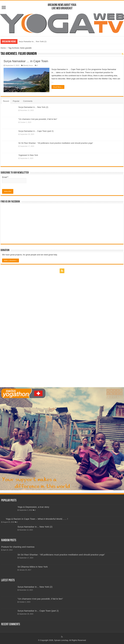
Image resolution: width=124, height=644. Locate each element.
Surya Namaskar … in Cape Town (26, 61)
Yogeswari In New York (28, 155)
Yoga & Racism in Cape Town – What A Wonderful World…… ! (37, 519)
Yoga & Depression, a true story (33, 507)
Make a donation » (11, 260)
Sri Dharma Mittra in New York (33, 567)
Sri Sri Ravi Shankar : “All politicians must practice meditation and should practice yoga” (56, 143)
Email (5, 177)
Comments (28, 101)
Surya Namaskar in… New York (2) (32, 41)
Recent (6, 101)
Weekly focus (28, 65)
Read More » (58, 87)
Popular (16, 101)
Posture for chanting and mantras (18, 547)
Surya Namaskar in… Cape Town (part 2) (36, 131)
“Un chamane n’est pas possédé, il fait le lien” (38, 119)
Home (3, 48)
